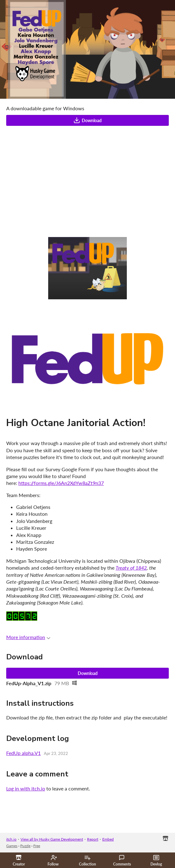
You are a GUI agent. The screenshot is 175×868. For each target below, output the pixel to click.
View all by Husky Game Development (52, 839)
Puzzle (25, 846)
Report (93, 839)
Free (37, 846)
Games (12, 846)
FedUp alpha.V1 (23, 753)
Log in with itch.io (26, 788)
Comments (122, 861)
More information (28, 637)
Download (87, 120)
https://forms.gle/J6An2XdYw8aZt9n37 (61, 483)
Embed (108, 839)
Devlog (156, 861)
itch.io (11, 839)
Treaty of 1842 (131, 568)
